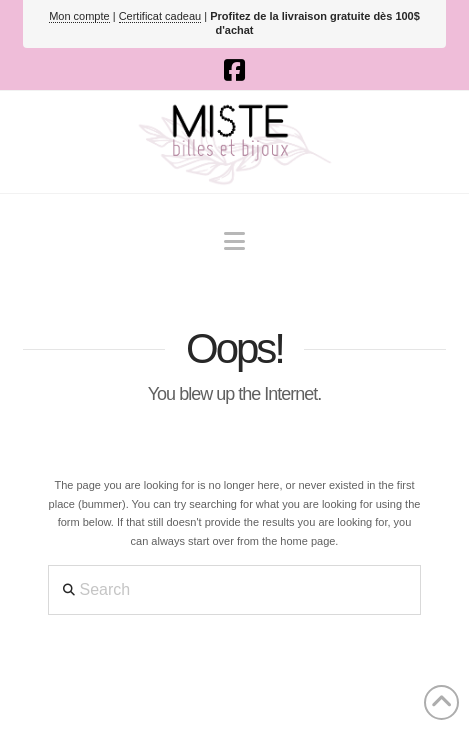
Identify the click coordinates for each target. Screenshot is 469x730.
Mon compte (79, 16)
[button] (234, 241)
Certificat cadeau (160, 16)
